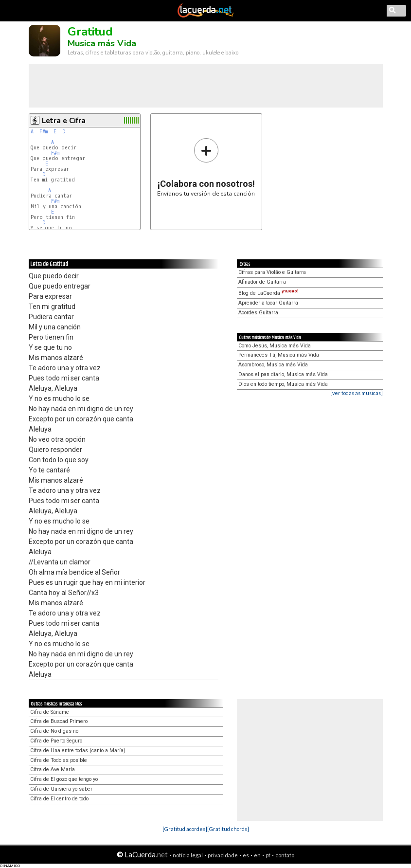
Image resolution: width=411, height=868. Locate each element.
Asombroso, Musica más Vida (273, 365)
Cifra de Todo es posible (59, 760)
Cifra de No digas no (54, 731)
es (246, 855)
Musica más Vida (102, 43)
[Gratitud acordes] (185, 829)
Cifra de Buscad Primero (59, 721)
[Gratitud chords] (228, 829)
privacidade (223, 855)
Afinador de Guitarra (262, 282)
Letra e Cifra (64, 121)
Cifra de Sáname (50, 712)
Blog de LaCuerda (268, 293)
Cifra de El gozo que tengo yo (64, 779)
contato (285, 855)
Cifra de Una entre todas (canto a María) (78, 750)
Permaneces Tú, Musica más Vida (279, 355)
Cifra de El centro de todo (59, 799)
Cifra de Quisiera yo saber (61, 789)
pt (268, 855)
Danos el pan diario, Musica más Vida (283, 374)
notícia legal (188, 855)
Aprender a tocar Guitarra (268, 303)
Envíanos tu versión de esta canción (206, 167)
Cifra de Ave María (53, 769)
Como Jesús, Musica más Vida (275, 346)
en (257, 855)
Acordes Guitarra (258, 313)
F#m (44, 132)
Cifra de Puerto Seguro (56, 741)
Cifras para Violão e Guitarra (272, 272)
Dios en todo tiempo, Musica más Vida (283, 384)
